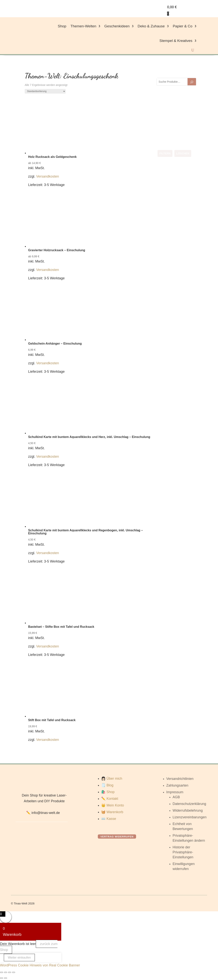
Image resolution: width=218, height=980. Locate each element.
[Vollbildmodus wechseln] (6, 972)
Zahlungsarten (177, 785)
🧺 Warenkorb (112, 812)
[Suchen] (192, 82)
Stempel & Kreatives (176, 41)
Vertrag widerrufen (117, 837)
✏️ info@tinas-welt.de (43, 813)
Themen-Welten (83, 26)
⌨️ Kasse (109, 819)
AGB (176, 797)
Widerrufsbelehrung (188, 810)
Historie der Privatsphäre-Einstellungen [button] (183, 852)
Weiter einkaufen (19, 958)
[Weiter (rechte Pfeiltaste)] (6, 978)
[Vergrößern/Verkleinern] (2, 972)
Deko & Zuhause (151, 26)
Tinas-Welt (21, 903)
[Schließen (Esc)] (14, 972)
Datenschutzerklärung (189, 804)
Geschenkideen (117, 26)
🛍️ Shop (108, 792)
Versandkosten (48, 176)
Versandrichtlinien (180, 779)
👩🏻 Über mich (112, 779)
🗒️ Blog (107, 785)
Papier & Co (183, 26)
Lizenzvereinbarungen (190, 817)
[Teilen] (10, 972)
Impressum (175, 792)
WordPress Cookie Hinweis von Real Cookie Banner (40, 965)
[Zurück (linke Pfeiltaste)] (2, 978)
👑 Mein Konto (113, 805)
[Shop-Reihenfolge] (45, 91)
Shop (62, 26)
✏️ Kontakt (110, 799)
